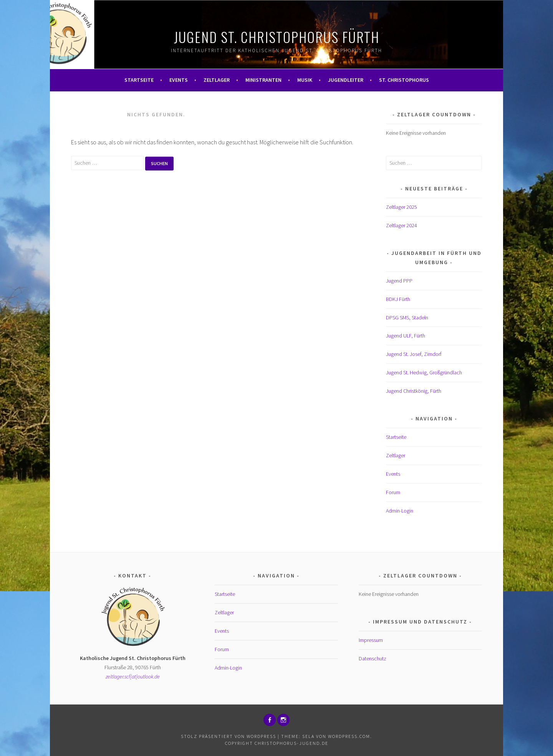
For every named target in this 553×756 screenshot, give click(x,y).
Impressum (371, 640)
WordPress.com (349, 736)
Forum (393, 492)
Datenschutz (373, 658)
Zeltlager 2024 (402, 225)
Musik (305, 80)
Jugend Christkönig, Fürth (414, 391)
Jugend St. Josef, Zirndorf (414, 354)
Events (179, 80)
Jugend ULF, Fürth (406, 336)
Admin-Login (400, 511)
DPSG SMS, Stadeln (407, 318)
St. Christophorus (404, 80)
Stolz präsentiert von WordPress (228, 736)
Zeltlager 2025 (402, 207)
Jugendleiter (346, 80)
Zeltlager (217, 80)
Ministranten (263, 80)
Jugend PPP (399, 281)
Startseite (139, 80)
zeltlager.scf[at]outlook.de (133, 677)
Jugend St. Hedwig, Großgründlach (424, 372)
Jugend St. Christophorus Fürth (277, 37)
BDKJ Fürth (398, 299)
